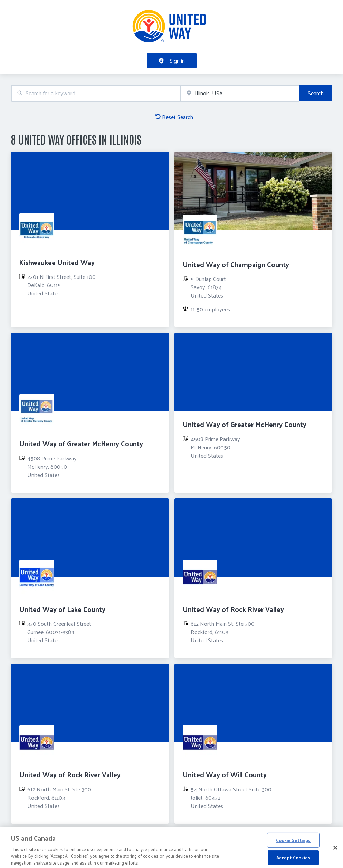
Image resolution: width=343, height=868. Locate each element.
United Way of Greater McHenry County (81, 443)
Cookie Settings (293, 843)
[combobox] (96, 93)
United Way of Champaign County (236, 264)
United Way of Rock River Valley (233, 609)
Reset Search (174, 117)
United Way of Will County (225, 774)
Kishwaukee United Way (57, 262)
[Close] (335, 850)
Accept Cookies (293, 860)
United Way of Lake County (62, 609)
